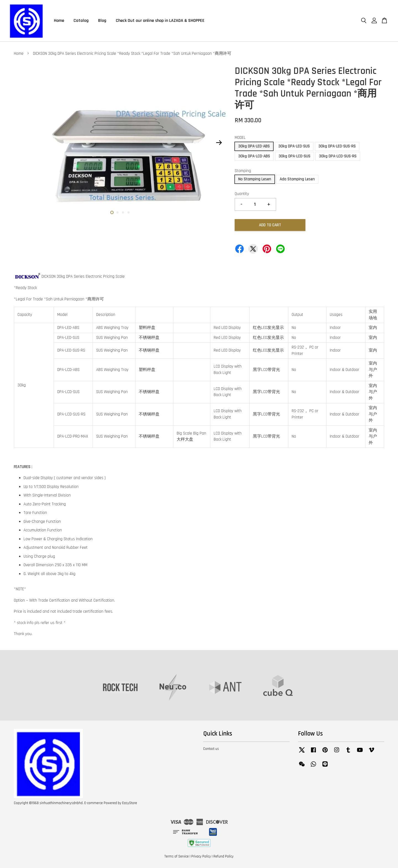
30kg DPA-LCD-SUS (294, 156)
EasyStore (130, 803)
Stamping (243, 171)
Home (59, 21)
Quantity (242, 194)
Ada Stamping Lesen (297, 179)
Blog (102, 21)
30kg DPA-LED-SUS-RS (337, 146)
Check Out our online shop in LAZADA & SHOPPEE (160, 21)
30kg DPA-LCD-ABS (254, 156)
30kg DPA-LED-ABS (254, 146)
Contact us (211, 749)
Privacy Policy (201, 856)
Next (219, 143)
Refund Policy (223, 856)
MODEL (240, 138)
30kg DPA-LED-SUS (294, 146)
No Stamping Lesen (255, 179)
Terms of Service (177, 856)
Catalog (81, 21)
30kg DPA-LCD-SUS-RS (338, 156)
